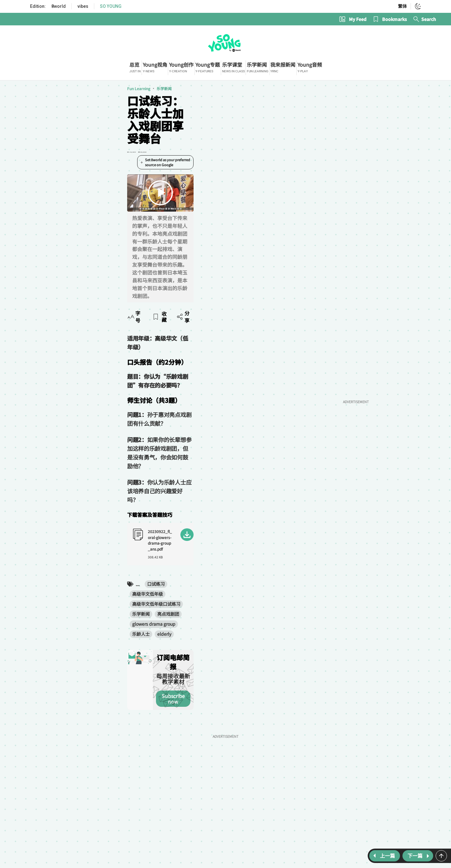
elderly (70, 502)
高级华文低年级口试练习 (156, 492)
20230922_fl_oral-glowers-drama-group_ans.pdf (96, 457)
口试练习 (78, 492)
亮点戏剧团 (224, 492)
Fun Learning (44, 92)
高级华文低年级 (109, 492)
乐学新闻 (70, 92)
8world (59, 6)
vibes (83, 6)
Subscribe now (210, 557)
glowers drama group (264, 492)
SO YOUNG (111, 6)
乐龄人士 (46, 502)
